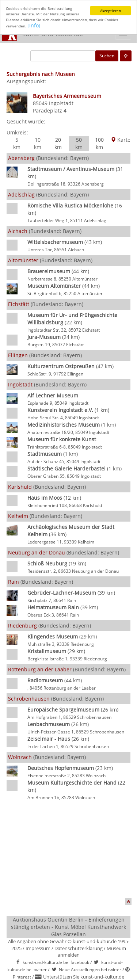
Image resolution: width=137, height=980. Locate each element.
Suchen (107, 56)
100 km (99, 143)
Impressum (38, 948)
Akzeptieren (111, 11)
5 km (17, 143)
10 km (38, 143)
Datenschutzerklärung (79, 948)
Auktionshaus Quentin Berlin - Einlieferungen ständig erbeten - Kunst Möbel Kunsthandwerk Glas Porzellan (68, 927)
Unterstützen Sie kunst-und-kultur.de (84, 977)
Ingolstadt (61, 103)
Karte (121, 140)
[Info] (34, 25)
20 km (58, 143)
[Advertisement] (69, 850)
